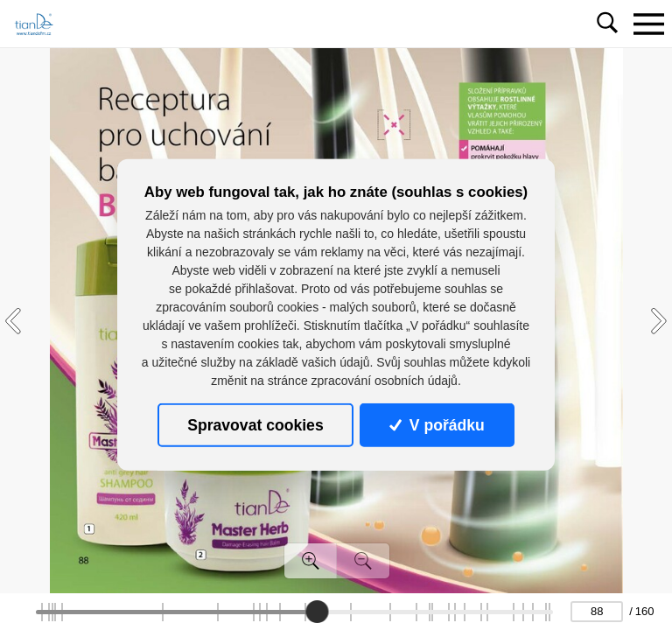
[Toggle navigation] (648, 24)
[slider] (317, 612)
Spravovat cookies (255, 425)
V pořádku (437, 425)
